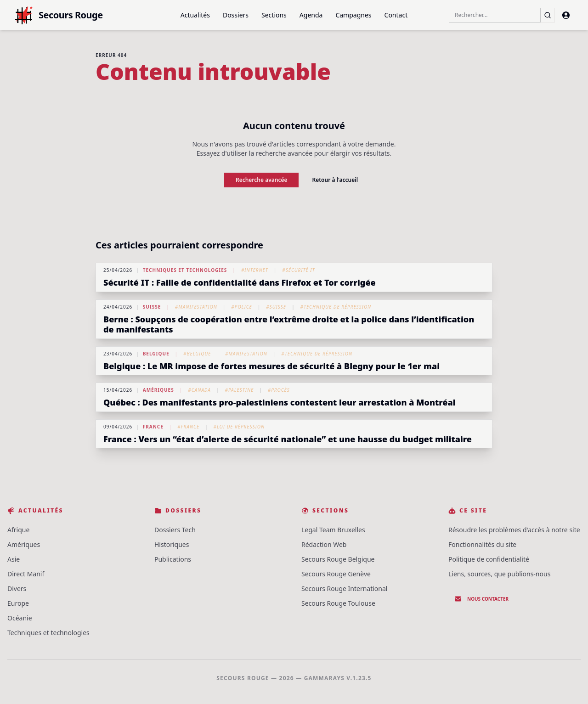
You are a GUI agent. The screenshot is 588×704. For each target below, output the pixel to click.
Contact (396, 15)
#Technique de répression (336, 307)
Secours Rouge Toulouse (338, 603)
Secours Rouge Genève (336, 574)
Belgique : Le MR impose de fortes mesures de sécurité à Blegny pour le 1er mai (271, 366)
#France (188, 427)
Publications (173, 559)
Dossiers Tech (175, 530)
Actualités (195, 15)
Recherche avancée (262, 180)
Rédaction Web (324, 544)
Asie (14, 559)
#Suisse (276, 307)
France (153, 427)
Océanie (20, 618)
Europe (18, 603)
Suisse (152, 307)
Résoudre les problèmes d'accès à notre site (514, 530)
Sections (274, 15)
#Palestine (239, 390)
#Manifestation (196, 307)
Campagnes (353, 15)
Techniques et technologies (185, 270)
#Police (241, 307)
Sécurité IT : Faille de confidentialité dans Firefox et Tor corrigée (240, 282)
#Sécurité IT (298, 270)
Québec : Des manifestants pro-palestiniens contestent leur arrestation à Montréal (280, 402)
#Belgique (197, 354)
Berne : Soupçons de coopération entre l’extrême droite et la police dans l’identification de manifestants (289, 324)
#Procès (279, 390)
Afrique (18, 530)
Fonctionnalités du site (482, 544)
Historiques (172, 544)
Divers (17, 589)
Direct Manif (26, 574)
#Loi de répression (239, 427)
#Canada (199, 390)
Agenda (311, 15)
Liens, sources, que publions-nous (499, 574)
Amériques (158, 390)
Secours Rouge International (344, 589)
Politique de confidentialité (489, 559)
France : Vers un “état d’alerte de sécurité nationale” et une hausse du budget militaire (288, 439)
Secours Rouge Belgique (338, 559)
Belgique (156, 354)
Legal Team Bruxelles (333, 530)
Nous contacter (481, 599)
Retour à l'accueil (335, 180)
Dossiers (236, 15)
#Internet (255, 270)
